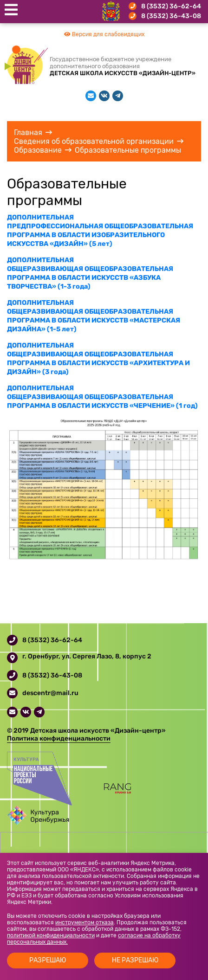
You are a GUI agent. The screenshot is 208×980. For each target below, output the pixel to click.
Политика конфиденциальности (59, 738)
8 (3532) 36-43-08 (171, 16)
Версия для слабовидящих (104, 34)
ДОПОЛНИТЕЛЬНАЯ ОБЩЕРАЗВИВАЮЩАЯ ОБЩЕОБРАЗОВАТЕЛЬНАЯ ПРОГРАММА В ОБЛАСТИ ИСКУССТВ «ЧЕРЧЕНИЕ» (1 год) (102, 397)
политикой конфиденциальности (51, 935)
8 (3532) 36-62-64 (171, 6)
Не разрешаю (135, 960)
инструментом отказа (84, 922)
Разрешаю (48, 960)
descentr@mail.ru (50, 693)
